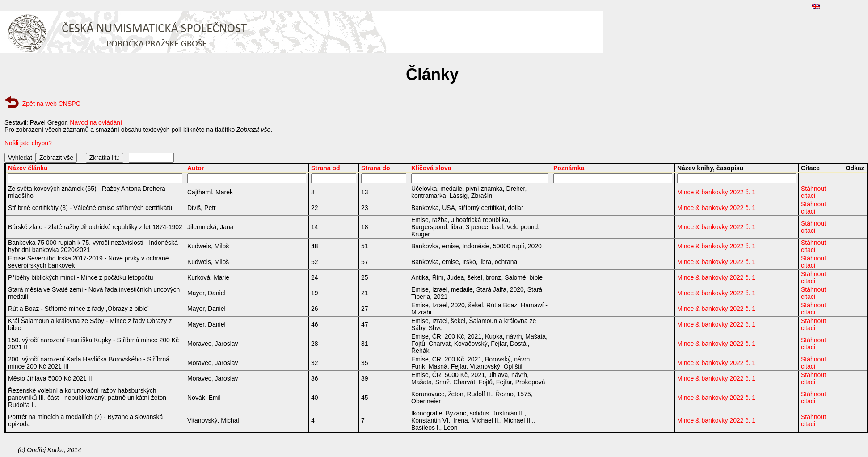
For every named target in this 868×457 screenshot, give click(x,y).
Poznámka (569, 168)
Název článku (28, 168)
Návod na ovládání (96, 122)
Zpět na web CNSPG (52, 104)
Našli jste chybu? (28, 143)
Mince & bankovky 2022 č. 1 (716, 192)
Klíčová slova (431, 168)
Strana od (326, 168)
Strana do (376, 168)
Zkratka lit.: (105, 158)
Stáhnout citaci (813, 192)
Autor (196, 168)
